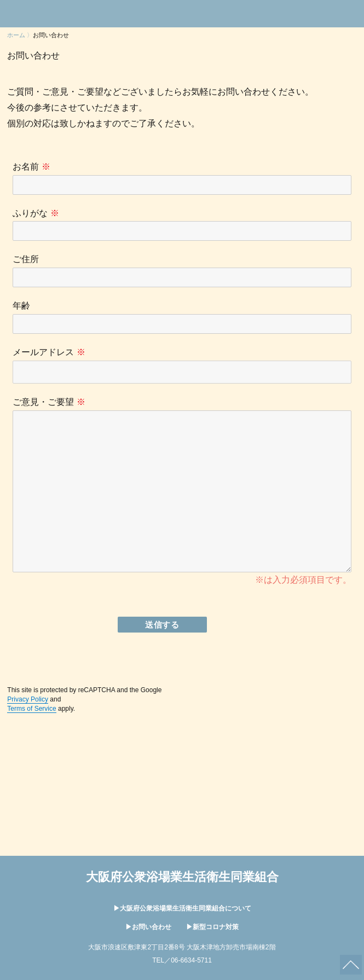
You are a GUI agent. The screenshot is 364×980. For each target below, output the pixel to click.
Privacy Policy (28, 699)
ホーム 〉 (20, 35)
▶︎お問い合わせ (149, 927)
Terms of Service (31, 709)
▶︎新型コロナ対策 (212, 927)
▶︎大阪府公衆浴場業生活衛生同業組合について (182, 908)
